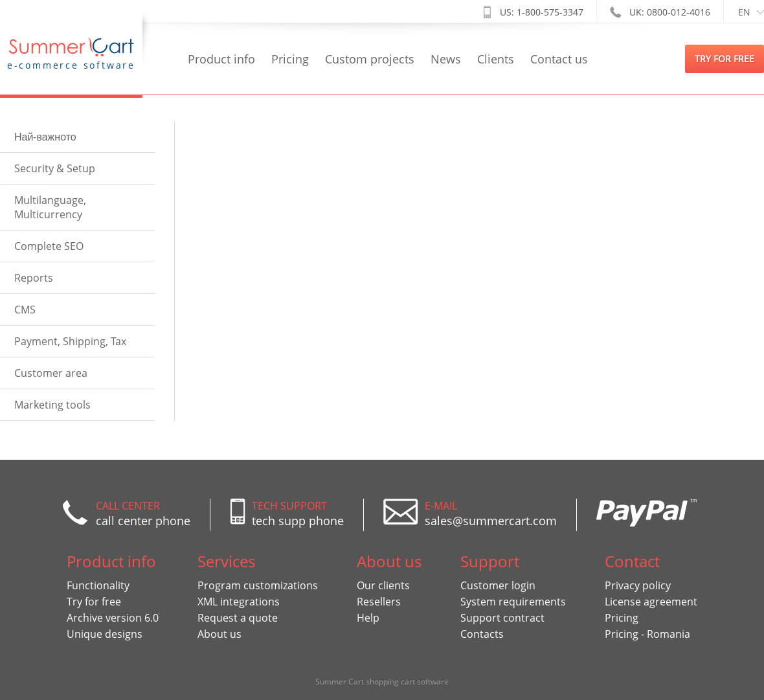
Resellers (379, 602)
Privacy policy (638, 585)
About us (219, 634)
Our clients (383, 585)
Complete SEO (49, 246)
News (446, 59)
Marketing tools (52, 405)
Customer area (51, 373)
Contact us (559, 59)
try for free (725, 59)
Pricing (290, 59)
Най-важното (45, 137)
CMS (25, 310)
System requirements (513, 602)
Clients (496, 59)
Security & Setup (55, 168)
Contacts (482, 634)
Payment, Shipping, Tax (70, 341)
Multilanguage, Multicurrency (50, 207)
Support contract (502, 618)
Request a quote (238, 618)
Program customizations (258, 585)
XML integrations (239, 602)
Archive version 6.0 (113, 618)
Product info (221, 59)
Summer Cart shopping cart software (382, 682)
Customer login (498, 585)
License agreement (651, 602)
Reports (34, 278)
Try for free (94, 602)
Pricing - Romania (647, 634)
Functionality (98, 585)
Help (368, 618)
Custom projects (370, 59)
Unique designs (105, 634)
